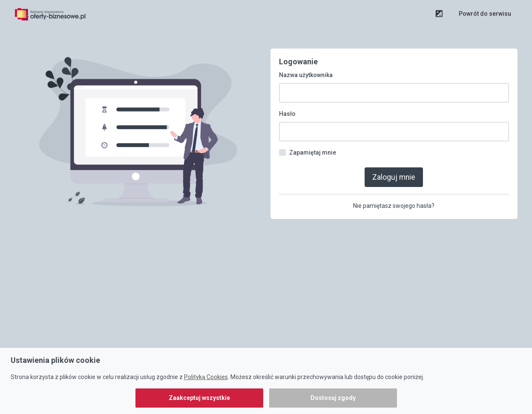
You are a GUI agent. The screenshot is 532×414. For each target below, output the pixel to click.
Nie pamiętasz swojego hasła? (394, 206)
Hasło (287, 114)
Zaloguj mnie (394, 177)
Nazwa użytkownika (306, 75)
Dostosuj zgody (333, 398)
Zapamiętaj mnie (313, 152)
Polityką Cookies (206, 377)
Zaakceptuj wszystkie (199, 398)
